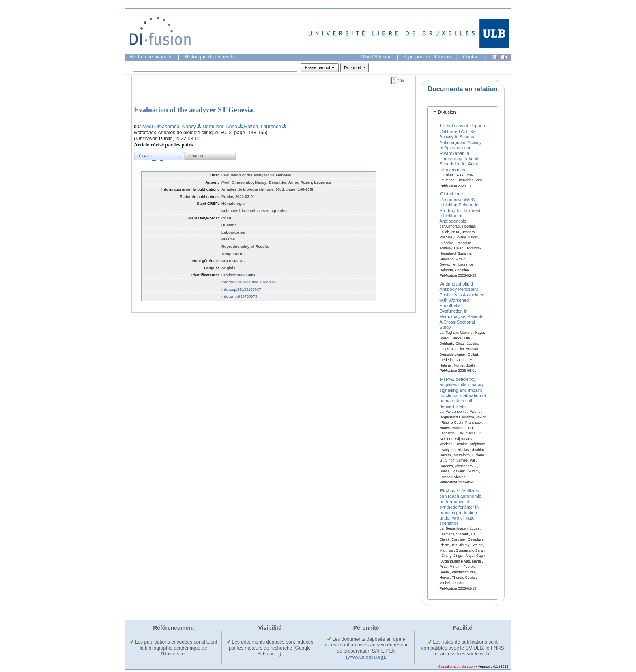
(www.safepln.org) (365, 657)
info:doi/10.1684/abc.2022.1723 (249, 282)
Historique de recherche (211, 57)
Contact (471, 57)
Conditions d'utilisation (457, 666)
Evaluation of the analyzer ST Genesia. (194, 110)
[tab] (463, 112)
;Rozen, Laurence (262, 127)
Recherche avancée (151, 57)
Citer (403, 81)
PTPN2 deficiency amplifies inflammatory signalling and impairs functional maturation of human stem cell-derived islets (463, 392)
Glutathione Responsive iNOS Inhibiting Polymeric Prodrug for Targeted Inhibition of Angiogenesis (460, 207)
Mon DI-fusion (377, 57)
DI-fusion (447, 112)
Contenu (196, 156)
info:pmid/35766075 (239, 296)
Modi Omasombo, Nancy (169, 127)
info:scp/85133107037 (241, 289)
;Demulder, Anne (219, 127)
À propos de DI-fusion (427, 57)
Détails (150, 158)
